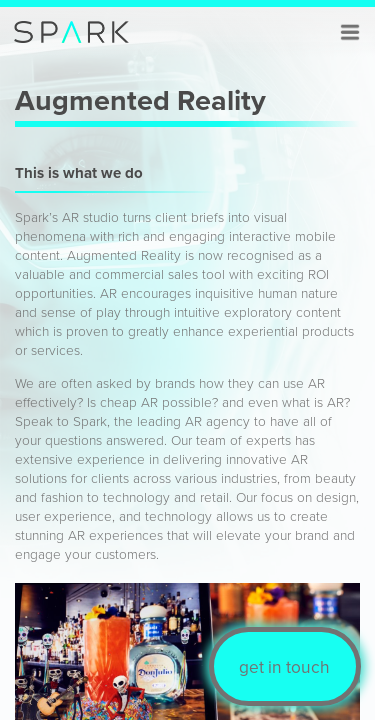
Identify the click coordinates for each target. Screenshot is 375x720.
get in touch (284, 666)
